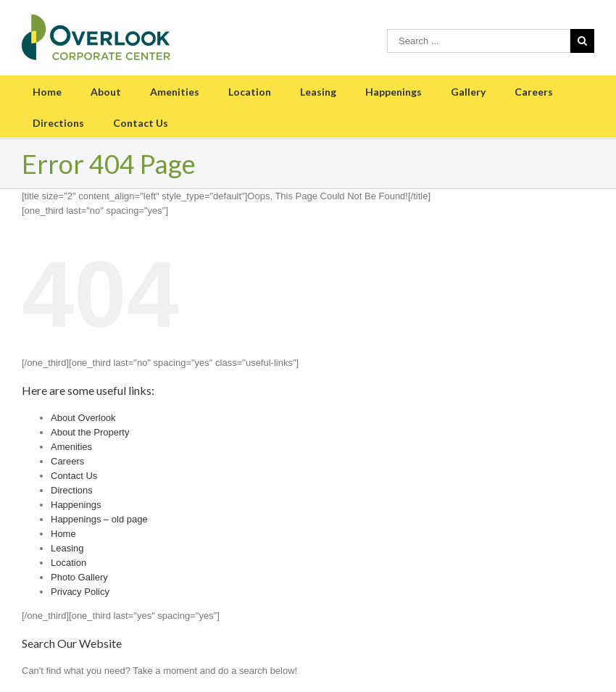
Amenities (175, 92)
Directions (58, 123)
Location (250, 92)
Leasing (318, 92)
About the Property (90, 432)
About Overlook (83, 418)
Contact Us (141, 123)
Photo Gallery (79, 577)
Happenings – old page (99, 519)
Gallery (468, 92)
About (106, 92)
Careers (534, 92)
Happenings (394, 92)
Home (47, 92)
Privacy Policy (80, 592)
